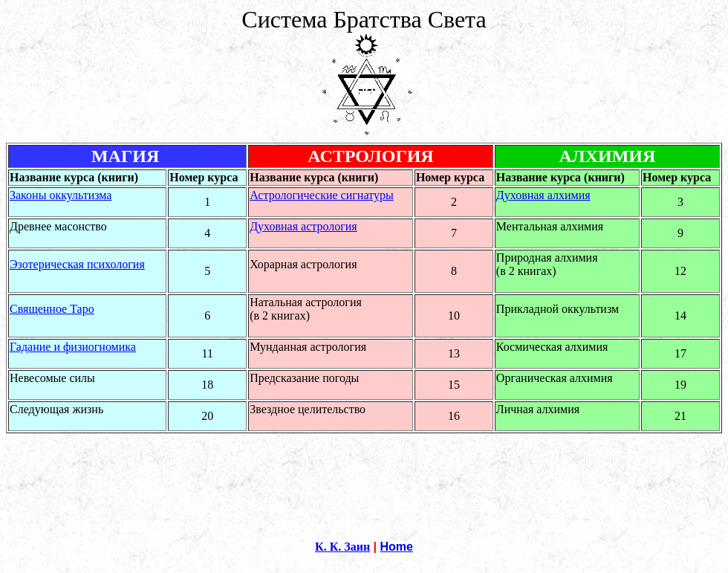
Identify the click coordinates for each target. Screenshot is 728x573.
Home (397, 547)
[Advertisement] (364, 467)
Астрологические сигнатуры (321, 195)
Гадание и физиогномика (73, 347)
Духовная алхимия (543, 195)
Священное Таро (52, 309)
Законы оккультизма (61, 195)
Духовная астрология (303, 226)
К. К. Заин (342, 547)
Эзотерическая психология (77, 264)
